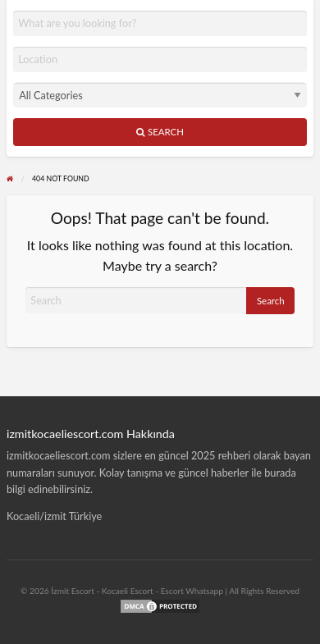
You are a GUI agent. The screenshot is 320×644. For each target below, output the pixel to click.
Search (160, 132)
